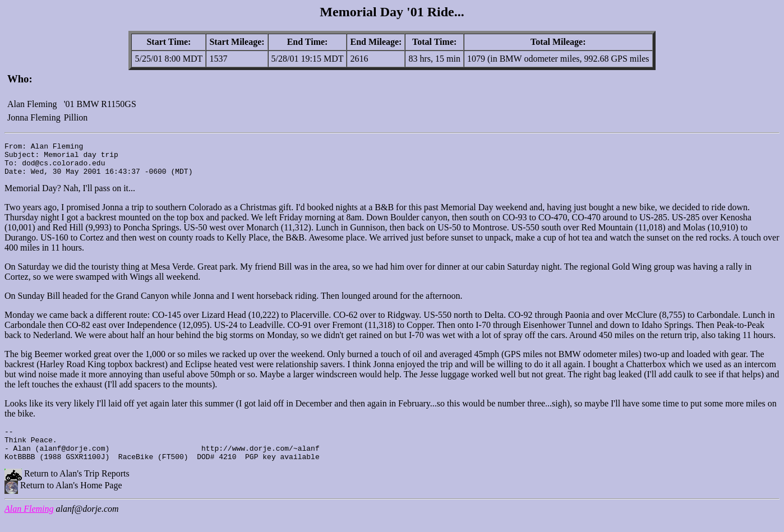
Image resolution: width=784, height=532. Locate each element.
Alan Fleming (29, 522)
